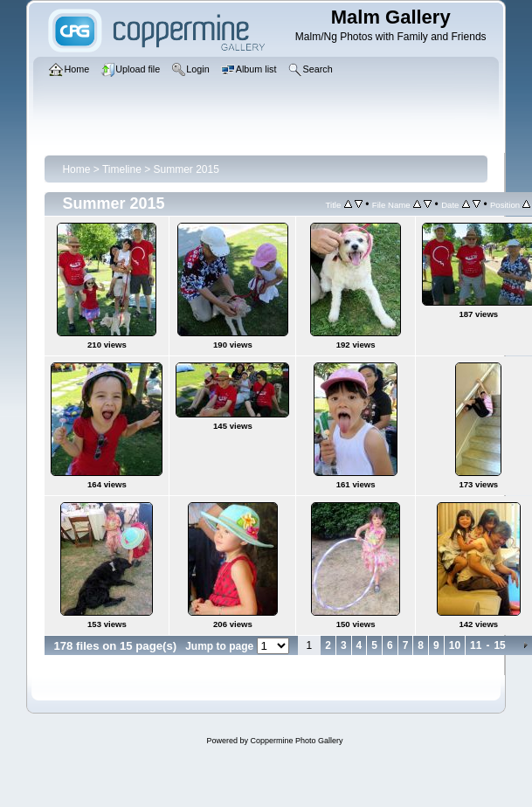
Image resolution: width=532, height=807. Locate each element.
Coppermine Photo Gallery (296, 741)
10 (455, 645)
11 (476, 645)
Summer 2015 (187, 169)
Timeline (122, 169)
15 (499, 645)
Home (76, 169)
